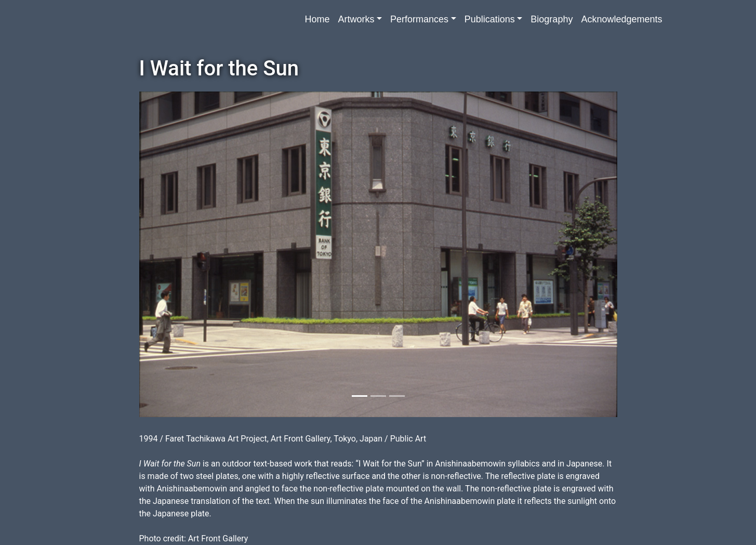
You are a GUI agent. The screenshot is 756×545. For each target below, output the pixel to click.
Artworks (356, 19)
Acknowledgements (621, 19)
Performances (419, 19)
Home (317, 19)
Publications (490, 19)
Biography (552, 19)
